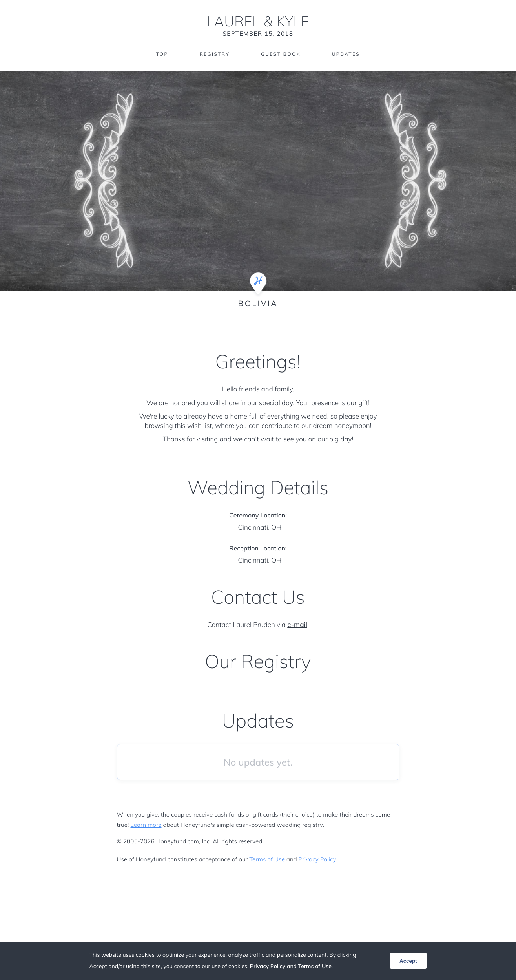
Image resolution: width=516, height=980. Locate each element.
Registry (215, 54)
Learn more (146, 825)
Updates (346, 54)
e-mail (297, 625)
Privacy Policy (317, 859)
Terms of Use (267, 859)
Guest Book (281, 54)
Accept (408, 961)
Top (162, 54)
